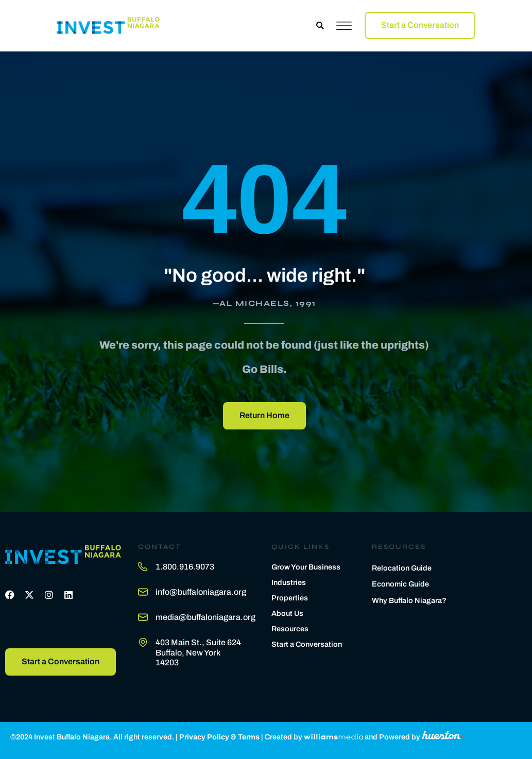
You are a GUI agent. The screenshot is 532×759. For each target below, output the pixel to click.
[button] (320, 25)
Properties (290, 598)
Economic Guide (400, 584)
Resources (290, 629)
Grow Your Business (306, 567)
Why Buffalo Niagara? (409, 600)
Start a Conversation (307, 644)
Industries (289, 582)
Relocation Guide (402, 568)
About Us (287, 613)
